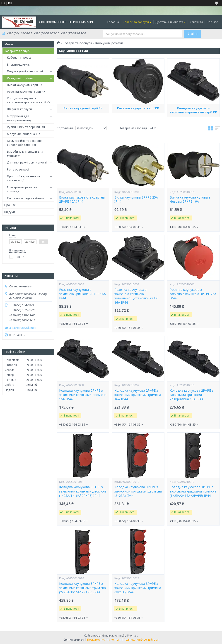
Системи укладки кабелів (25, 198)
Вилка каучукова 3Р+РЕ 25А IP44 (136, 200)
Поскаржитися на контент (104, 640)
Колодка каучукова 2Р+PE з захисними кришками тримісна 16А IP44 (138, 395)
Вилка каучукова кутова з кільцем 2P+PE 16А (190, 200)
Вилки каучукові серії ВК (25, 85)
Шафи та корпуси (19, 109)
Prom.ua (133, 636)
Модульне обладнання (24, 134)
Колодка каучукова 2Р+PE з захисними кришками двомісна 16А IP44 (83, 395)
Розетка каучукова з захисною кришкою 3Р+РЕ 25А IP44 (193, 294)
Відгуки (10, 212)
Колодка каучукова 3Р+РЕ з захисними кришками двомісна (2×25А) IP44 (138, 491)
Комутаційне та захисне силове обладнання (24, 143)
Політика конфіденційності (141, 640)
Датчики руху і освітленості (27, 162)
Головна (113, 22)
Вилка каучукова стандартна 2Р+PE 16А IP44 (82, 200)
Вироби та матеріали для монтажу (25, 154)
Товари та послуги (136, 22)
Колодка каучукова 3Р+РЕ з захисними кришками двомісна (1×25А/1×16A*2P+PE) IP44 (83, 491)
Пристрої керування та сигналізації (23, 178)
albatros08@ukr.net (22, 328)
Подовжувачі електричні (25, 71)
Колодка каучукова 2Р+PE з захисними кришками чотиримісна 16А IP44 (192, 395)
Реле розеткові (18, 169)
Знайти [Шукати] (193, 34)
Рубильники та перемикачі (26, 127)
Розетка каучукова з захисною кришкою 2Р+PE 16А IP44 (82, 294)
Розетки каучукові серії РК (26, 92)
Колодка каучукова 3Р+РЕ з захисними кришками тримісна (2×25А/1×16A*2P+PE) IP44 (82, 588)
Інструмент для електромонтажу (19, 118)
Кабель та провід (19, 57)
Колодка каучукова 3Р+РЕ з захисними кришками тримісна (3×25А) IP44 (138, 588)
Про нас (212, 22)
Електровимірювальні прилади (23, 189)
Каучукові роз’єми (20, 78)
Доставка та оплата (169, 22)
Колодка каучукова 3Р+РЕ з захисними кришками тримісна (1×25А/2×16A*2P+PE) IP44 (193, 491)
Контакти (196, 22)
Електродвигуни (19, 64)
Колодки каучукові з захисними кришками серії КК (29, 100)
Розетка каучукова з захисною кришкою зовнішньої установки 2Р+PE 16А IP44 (137, 296)
